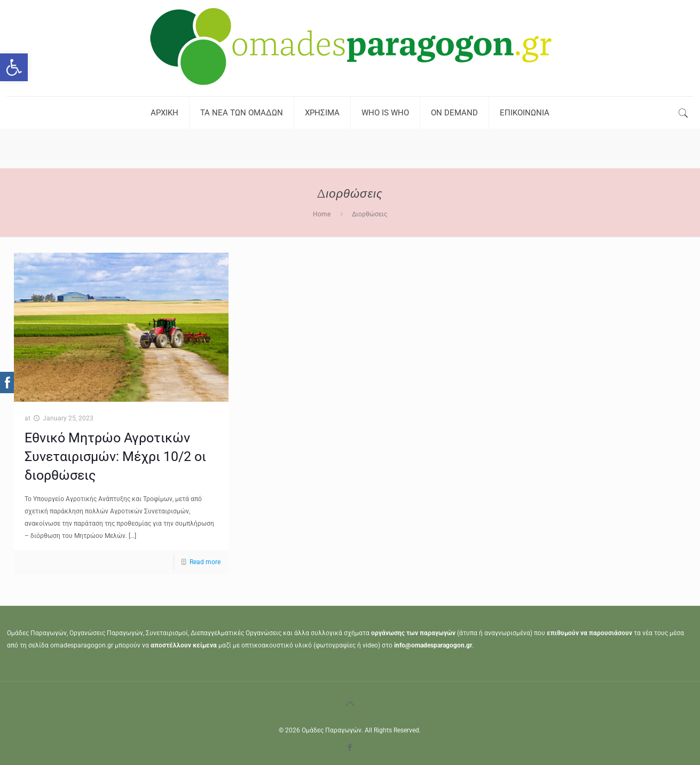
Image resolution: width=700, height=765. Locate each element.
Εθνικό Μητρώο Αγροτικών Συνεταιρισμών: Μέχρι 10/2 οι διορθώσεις (115, 456)
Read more (205, 562)
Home (322, 214)
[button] (14, 67)
